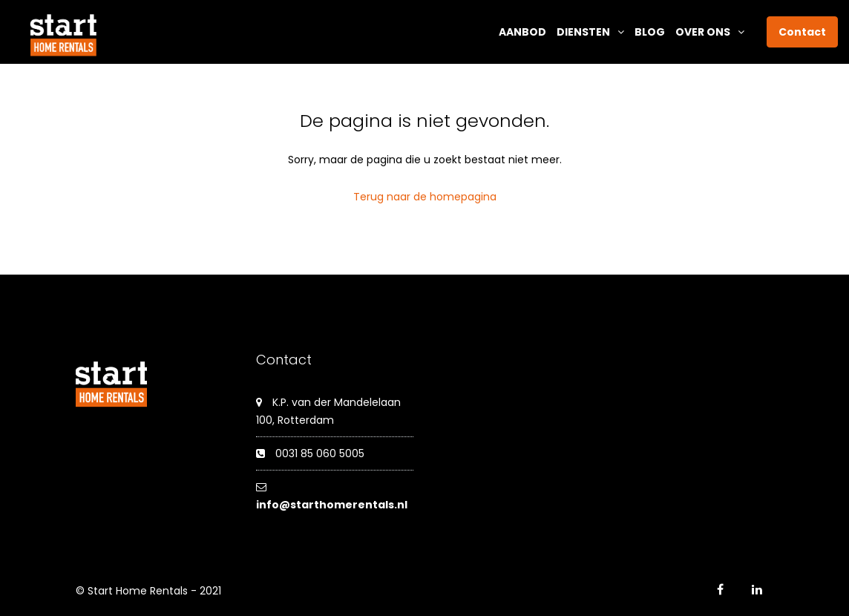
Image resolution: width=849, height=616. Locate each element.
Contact (802, 32)
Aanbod (522, 32)
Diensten (583, 32)
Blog (650, 32)
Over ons (703, 32)
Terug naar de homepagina (425, 197)
